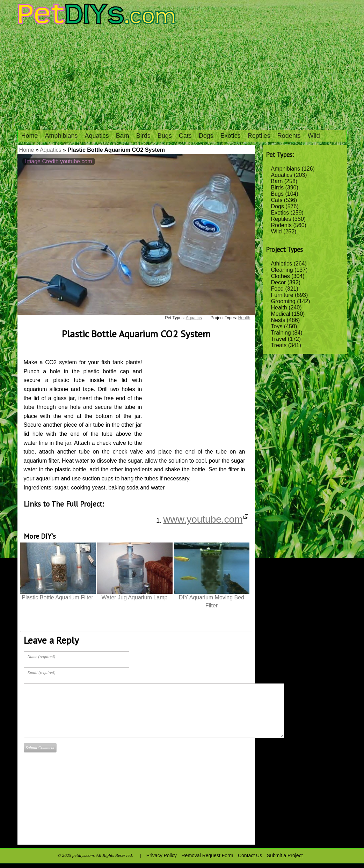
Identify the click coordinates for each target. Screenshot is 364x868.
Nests (278, 320)
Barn (123, 136)
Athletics (282, 264)
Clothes (281, 276)
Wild (314, 136)
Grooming (283, 301)
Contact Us (250, 855)
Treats (279, 345)
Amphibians (61, 136)
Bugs (165, 136)
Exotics (231, 136)
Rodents (289, 136)
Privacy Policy (162, 855)
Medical (281, 314)
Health (279, 308)
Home (30, 136)
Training (281, 333)
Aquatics (97, 136)
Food (277, 289)
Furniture (282, 295)
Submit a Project (285, 855)
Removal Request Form (208, 855)
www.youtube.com (205, 519)
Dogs (206, 136)
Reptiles (259, 136)
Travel (279, 339)
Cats (185, 136)
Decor (279, 282)
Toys (277, 326)
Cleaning (282, 270)
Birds (143, 136)
